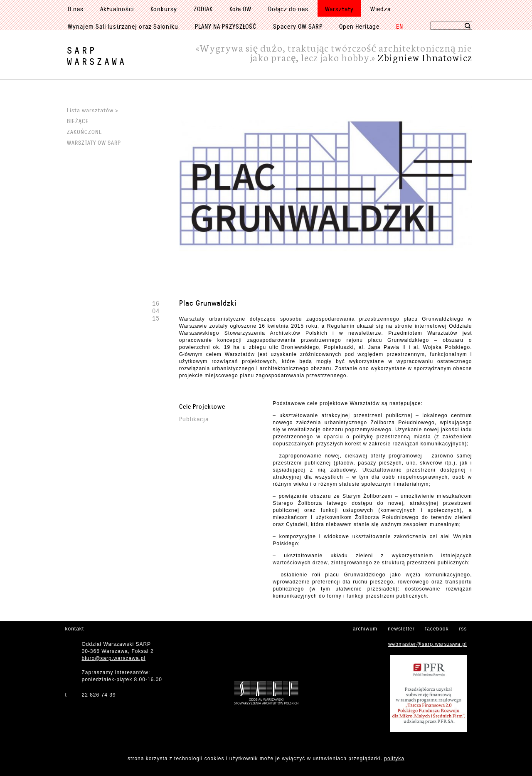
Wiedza (381, 9)
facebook (437, 629)
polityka (394, 759)
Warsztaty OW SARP (94, 142)
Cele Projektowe (202, 406)
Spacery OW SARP (298, 26)
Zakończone (85, 132)
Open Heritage (359, 26)
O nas (76, 9)
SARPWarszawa (97, 56)
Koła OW (240, 9)
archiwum (365, 629)
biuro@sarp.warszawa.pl (114, 658)
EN (400, 26)
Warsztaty (339, 9)
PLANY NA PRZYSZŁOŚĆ (226, 26)
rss (463, 629)
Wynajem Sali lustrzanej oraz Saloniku (123, 26)
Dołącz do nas (288, 9)
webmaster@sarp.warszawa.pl (428, 644)
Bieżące (78, 121)
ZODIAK (203, 9)
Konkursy (164, 9)
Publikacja (194, 419)
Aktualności (117, 9)
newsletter (401, 629)
